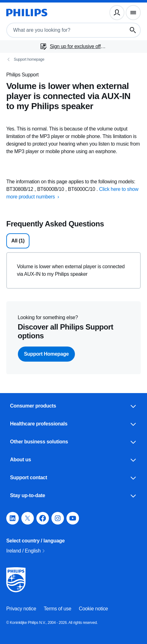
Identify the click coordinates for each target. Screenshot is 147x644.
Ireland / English (26, 551)
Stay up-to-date (73, 496)
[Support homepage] (73, 59)
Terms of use (57, 609)
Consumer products (73, 406)
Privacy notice (21, 609)
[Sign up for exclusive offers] (73, 47)
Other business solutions (73, 442)
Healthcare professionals (73, 424)
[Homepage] (27, 13)
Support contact (73, 478)
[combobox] (60, 30)
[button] (13, 518)
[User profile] (117, 13)
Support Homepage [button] (47, 354)
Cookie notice (93, 609)
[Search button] (133, 30)
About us (73, 460)
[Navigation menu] (133, 13)
